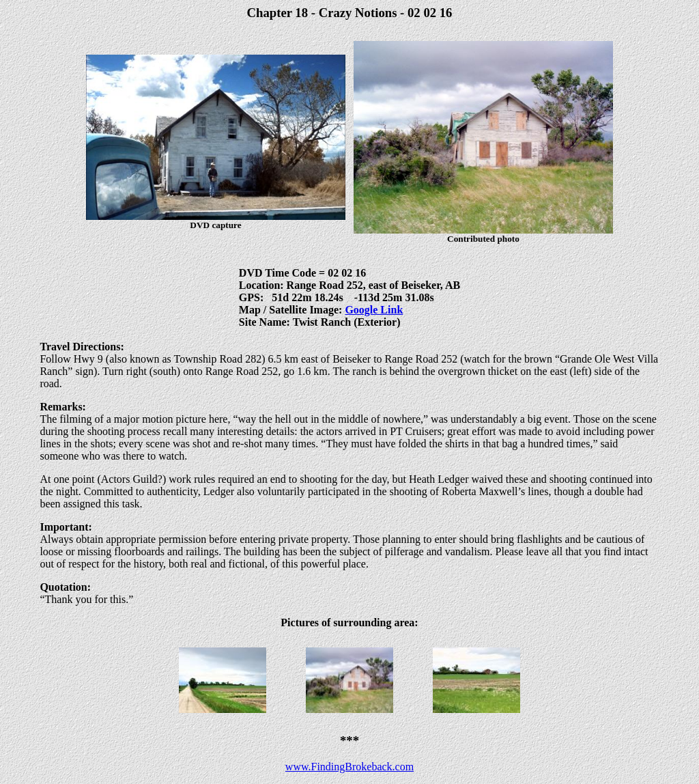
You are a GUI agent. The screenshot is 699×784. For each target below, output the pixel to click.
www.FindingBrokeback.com (349, 767)
